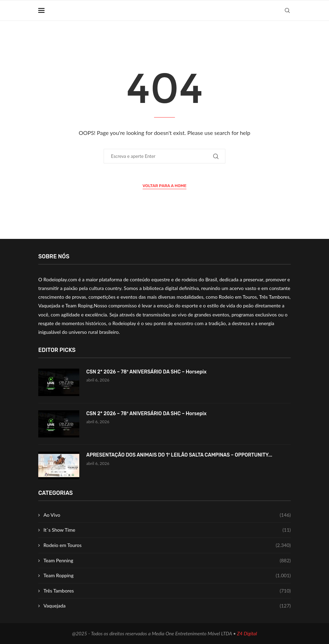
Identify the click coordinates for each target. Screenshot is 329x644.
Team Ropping (167, 575)
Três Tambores (167, 591)
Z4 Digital (247, 633)
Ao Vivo (167, 515)
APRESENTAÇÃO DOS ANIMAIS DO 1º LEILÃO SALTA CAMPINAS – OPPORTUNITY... (179, 455)
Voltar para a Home (165, 186)
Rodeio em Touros (167, 545)
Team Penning (167, 561)
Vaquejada (167, 606)
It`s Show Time (167, 530)
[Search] (287, 10)
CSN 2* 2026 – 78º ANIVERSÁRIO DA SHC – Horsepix (146, 372)
